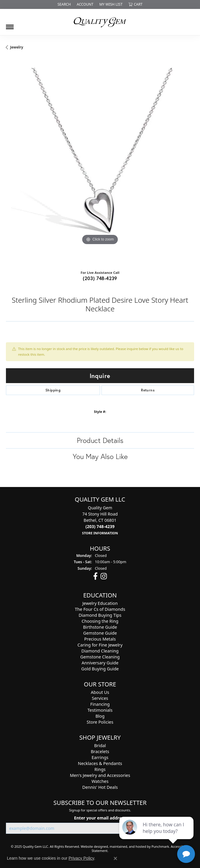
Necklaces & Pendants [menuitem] (100, 763)
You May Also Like (100, 456)
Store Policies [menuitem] (100, 722)
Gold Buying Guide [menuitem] (100, 669)
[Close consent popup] (115, 858)
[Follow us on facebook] (95, 576)
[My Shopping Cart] (135, 4)
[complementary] (157, 835)
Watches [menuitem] (100, 781)
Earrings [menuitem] (100, 757)
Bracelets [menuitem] (100, 751)
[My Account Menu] (85, 4)
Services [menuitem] (100, 698)
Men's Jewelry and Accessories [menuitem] (100, 775)
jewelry (17, 47)
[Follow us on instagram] (104, 576)
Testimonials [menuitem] (100, 710)
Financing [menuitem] (100, 704)
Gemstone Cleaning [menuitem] (100, 657)
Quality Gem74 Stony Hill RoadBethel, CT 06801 (100, 520)
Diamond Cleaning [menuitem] (100, 651)
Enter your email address (100, 818)
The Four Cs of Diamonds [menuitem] (100, 609)
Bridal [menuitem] (100, 746)
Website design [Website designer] (92, 846)
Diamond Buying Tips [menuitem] (100, 615)
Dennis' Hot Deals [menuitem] (100, 787)
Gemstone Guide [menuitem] (100, 633)
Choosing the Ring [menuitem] (100, 621)
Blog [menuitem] (100, 716)
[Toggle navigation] (10, 25)
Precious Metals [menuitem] (100, 639)
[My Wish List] (111, 4)
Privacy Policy (81, 858)
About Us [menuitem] (100, 692)
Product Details (100, 440)
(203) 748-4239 (100, 278)
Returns (148, 390)
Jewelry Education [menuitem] (100, 603)
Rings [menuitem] (100, 769)
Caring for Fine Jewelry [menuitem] (100, 645)
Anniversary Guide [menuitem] (100, 663)
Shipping (53, 390)
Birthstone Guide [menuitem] (100, 627)
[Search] (64, 4)
